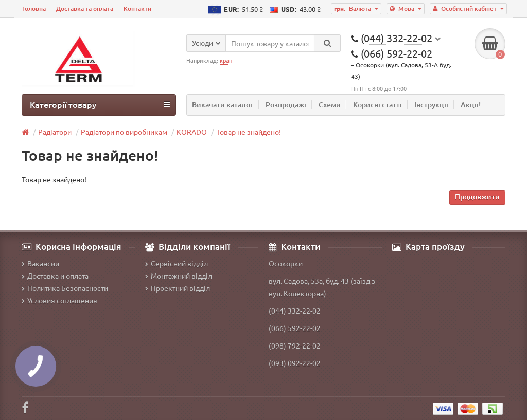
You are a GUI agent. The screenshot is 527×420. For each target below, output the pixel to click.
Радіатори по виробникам (124, 132)
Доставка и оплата (55, 276)
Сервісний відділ (177, 263)
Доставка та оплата (85, 8)
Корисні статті (377, 105)
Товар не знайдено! (249, 132)
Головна (34, 8)
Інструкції (431, 105)
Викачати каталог (223, 105)
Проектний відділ (178, 288)
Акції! (471, 105)
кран (226, 60)
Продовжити (477, 197)
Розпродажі (286, 105)
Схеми (330, 105)
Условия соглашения (59, 300)
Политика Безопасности (65, 288)
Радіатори (55, 132)
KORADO (192, 132)
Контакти (137, 8)
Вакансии (40, 263)
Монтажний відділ (179, 276)
